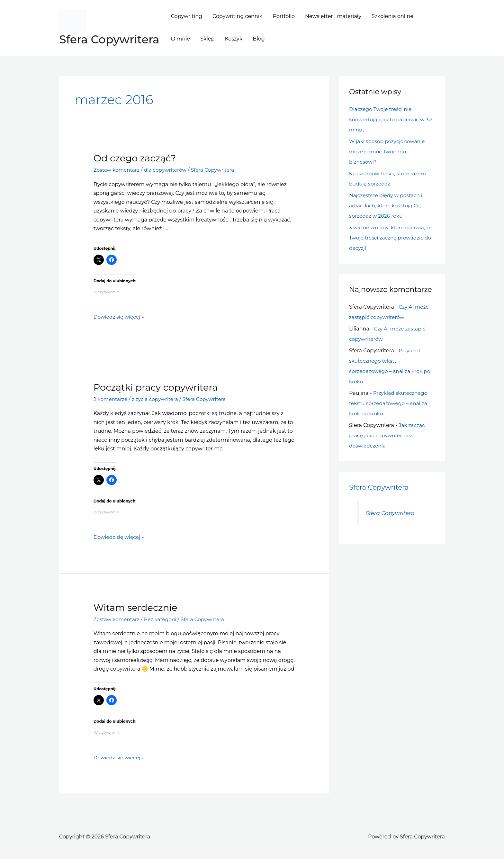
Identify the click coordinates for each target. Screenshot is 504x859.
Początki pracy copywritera (158, 387)
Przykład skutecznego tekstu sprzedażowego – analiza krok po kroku (390, 403)
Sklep (207, 39)
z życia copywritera (157, 399)
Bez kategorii (162, 619)
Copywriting (187, 16)
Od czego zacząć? (136, 158)
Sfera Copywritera (109, 39)
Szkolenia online (392, 16)
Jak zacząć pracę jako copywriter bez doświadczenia (387, 435)
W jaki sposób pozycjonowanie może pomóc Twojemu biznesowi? (388, 152)
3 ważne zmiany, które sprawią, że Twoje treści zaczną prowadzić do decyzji (391, 238)
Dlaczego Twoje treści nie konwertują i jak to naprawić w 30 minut (388, 119)
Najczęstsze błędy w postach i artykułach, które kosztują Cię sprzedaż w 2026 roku (387, 206)
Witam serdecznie (137, 607)
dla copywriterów (168, 170)
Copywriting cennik (238, 16)
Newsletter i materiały (333, 16)
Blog (259, 39)
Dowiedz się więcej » (120, 317)
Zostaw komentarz (117, 170)
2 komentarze (111, 399)
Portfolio (284, 16)
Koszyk (234, 39)
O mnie (180, 39)
